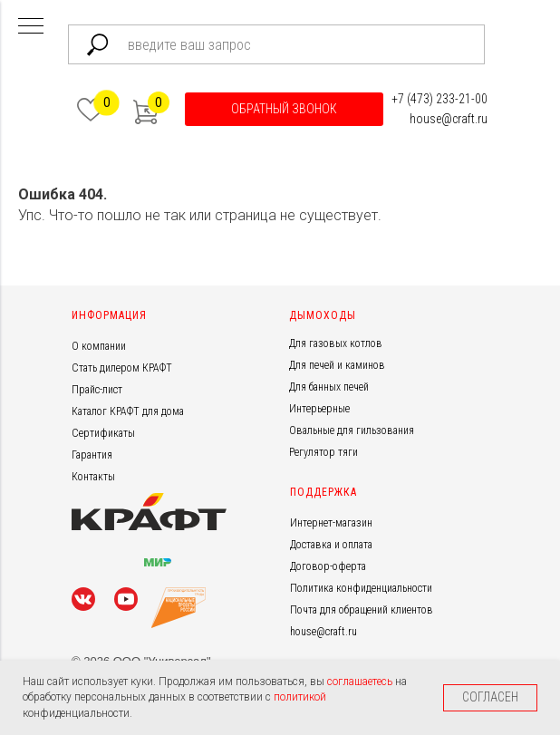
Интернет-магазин (331, 523)
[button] (284, 109)
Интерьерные (319, 409)
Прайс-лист (97, 390)
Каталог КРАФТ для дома (128, 411)
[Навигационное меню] (31, 27)
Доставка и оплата (331, 545)
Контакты (93, 477)
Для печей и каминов (337, 365)
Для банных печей (329, 387)
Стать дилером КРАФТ (122, 368)
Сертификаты (103, 433)
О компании (99, 346)
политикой (300, 697)
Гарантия (92, 455)
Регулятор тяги (323, 452)
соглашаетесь (361, 682)
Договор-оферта (328, 566)
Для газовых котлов (336, 343)
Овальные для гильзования (352, 430)
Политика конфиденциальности (361, 588)
